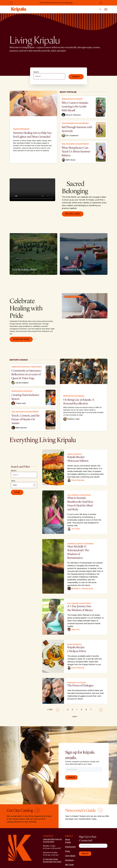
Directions (69, 860)
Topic (13, 480)
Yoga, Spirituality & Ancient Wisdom (75, 123)
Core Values (70, 856)
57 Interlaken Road (50, 859)
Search (36, 72)
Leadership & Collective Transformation (27, 367)
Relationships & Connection (72, 99)
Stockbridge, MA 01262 (52, 862)
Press (67, 851)
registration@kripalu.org (52, 839)
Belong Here (73, 214)
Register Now (21, 339)
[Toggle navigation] (106, 9)
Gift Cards (69, 865)
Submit (76, 77)
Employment (70, 847)
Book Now (69, 3)
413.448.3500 (49, 842)
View (17, 492)
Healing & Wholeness (21, 129)
